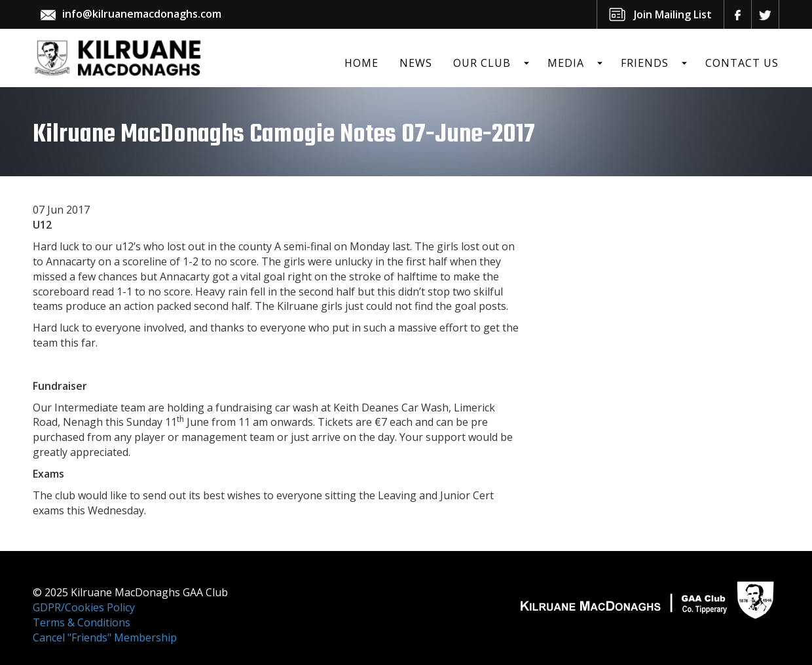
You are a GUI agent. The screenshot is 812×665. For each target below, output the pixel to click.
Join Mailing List (673, 14)
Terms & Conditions (82, 622)
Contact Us (742, 63)
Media (566, 63)
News (416, 63)
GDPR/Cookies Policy (84, 607)
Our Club (482, 63)
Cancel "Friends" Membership (105, 637)
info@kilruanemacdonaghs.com (142, 14)
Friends (645, 63)
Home (361, 63)
